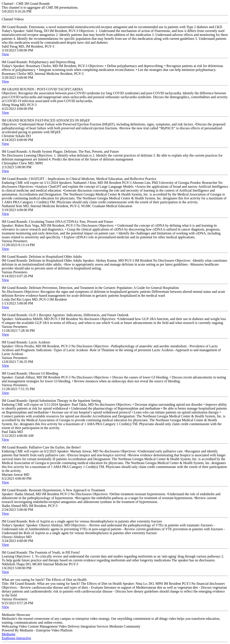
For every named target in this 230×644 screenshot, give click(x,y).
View (5, 54)
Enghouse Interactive (16, 638)
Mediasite (9, 634)
